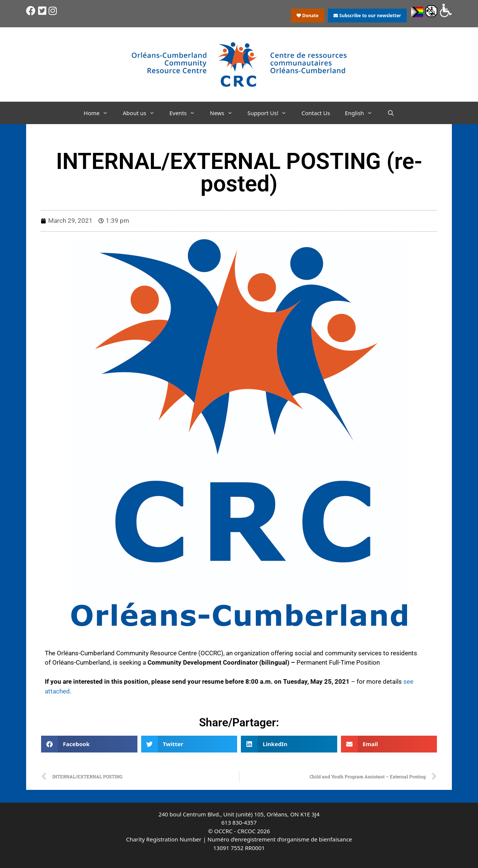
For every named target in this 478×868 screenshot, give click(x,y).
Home (100, 113)
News (225, 113)
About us (142, 113)
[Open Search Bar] (391, 113)
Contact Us (316, 113)
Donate (308, 16)
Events (186, 113)
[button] (89, 744)
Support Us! (271, 113)
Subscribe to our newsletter (367, 16)
